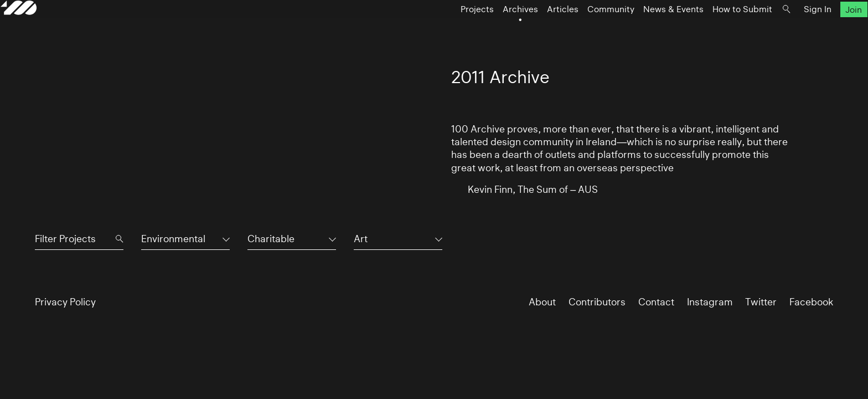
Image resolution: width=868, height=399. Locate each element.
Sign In (783, 31)
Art (361, 239)
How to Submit (708, 31)
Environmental (173, 239)
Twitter (761, 302)
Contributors (597, 302)
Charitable (271, 239)
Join (820, 31)
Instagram (710, 302)
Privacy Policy (65, 302)
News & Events (639, 31)
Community (577, 31)
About (542, 302)
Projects (443, 31)
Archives (486, 31)
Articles (528, 31)
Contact (656, 302)
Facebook (811, 302)
